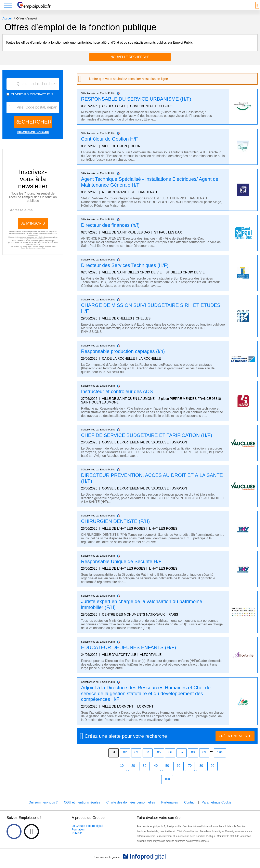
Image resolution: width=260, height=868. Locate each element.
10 (122, 772)
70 (190, 772)
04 (148, 758)
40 (156, 772)
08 (193, 758)
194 (220, 758)
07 (182, 758)
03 (136, 758)
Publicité (77, 839)
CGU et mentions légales (82, 808)
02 (125, 758)
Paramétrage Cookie (217, 808)
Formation (78, 836)
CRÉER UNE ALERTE (235, 742)
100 (167, 785)
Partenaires (170, 808)
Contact (190, 808)
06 (170, 758)
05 (159, 758)
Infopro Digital (50, 247)
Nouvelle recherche (130, 63)
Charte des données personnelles (33, 254)
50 (167, 772)
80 (201, 772)
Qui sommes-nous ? (43, 808)
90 (212, 772)
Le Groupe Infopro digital (87, 832)
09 (204, 758)
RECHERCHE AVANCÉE (33, 138)
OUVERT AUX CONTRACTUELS (32, 100)
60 (179, 772)
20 (133, 772)
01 (114, 758)
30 (145, 772)
